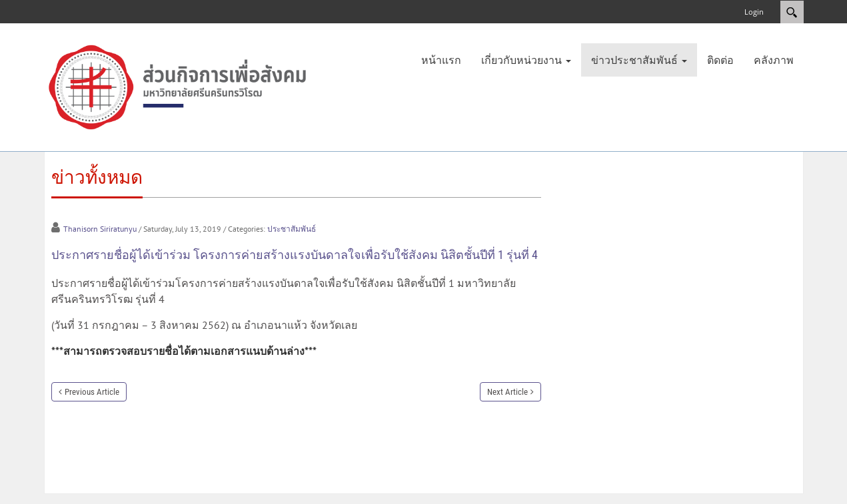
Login (754, 12)
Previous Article (92, 392)
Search (792, 12)
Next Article (507, 392)
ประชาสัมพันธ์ (292, 229)
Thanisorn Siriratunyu (100, 229)
